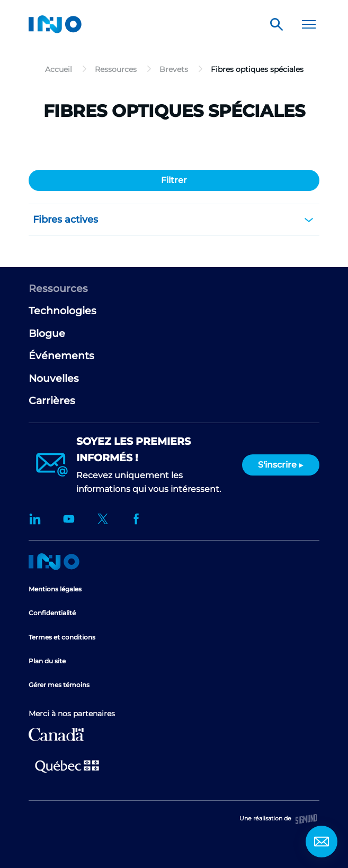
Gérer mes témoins (59, 685)
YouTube (69, 519)
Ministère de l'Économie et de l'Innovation (67, 765)
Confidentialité (52, 613)
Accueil (54, 562)
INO (55, 24)
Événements (61, 356)
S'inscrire (277, 465)
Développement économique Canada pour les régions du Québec (56, 734)
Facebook (137, 519)
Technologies (63, 311)
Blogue (47, 334)
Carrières (52, 401)
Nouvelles (54, 378)
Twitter (103, 519)
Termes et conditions (62, 637)
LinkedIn (35, 519)
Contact (322, 842)
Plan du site (47, 661)
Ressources (58, 289)
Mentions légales (55, 589)
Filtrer (174, 180)
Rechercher (276, 24)
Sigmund (306, 819)
